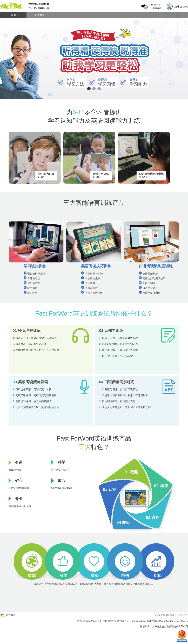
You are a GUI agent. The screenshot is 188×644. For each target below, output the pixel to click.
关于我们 (40, 15)
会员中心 (156, 7)
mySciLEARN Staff (164, 615)
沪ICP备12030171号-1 (89, 621)
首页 (13, 15)
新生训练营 (181, 7)
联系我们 (182, 615)
